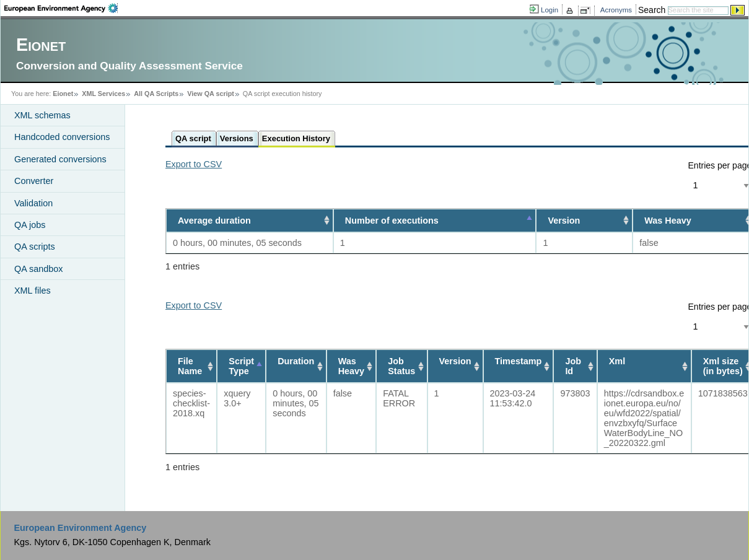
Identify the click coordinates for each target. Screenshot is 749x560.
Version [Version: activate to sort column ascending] (564, 221)
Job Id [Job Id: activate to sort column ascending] (573, 366)
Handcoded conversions (62, 137)
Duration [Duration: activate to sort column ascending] (296, 361)
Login (550, 10)
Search (652, 10)
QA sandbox (38, 269)
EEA (61, 8)
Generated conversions (60, 159)
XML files (33, 291)
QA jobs (30, 225)
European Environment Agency (80, 528)
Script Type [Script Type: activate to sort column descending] (241, 366)
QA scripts (35, 247)
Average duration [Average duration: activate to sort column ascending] (214, 221)
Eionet (63, 94)
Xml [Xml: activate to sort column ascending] (617, 361)
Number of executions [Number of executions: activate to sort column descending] (392, 221)
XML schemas (42, 115)
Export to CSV (194, 164)
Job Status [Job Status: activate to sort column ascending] (401, 366)
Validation (33, 203)
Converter (34, 181)
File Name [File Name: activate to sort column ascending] (190, 366)
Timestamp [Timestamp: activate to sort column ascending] (519, 361)
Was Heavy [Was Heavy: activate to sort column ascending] (351, 366)
